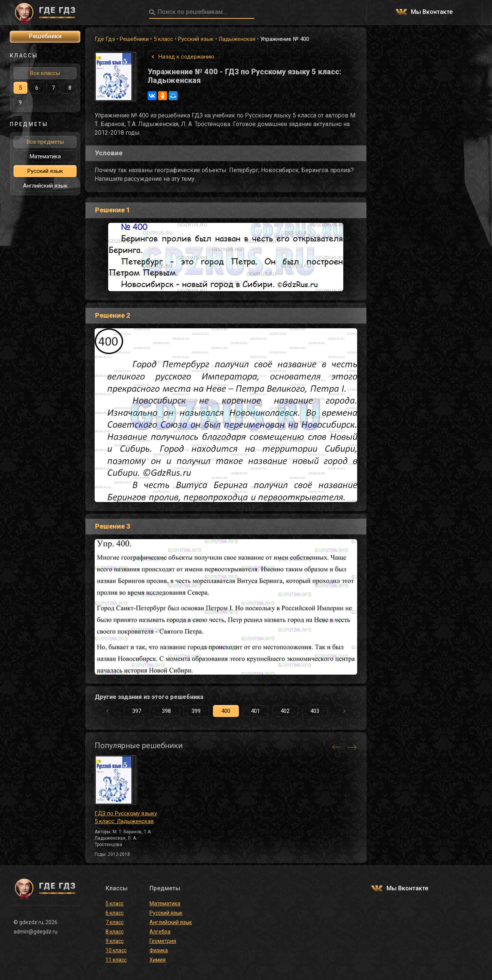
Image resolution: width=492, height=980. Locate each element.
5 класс (163, 39)
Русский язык (196, 39)
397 (137, 711)
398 (166, 711)
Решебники (134, 39)
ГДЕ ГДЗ (45, 12)
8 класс (115, 932)
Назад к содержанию (186, 57)
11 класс (116, 960)
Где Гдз (105, 39)
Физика (159, 950)
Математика (45, 156)
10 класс (116, 950)
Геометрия (163, 941)
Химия (158, 960)
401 (255, 711)
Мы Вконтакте (432, 12)
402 (285, 711)
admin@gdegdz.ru (35, 932)
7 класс (115, 922)
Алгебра (160, 932)
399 (196, 711)
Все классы (45, 73)
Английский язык (45, 186)
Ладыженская (237, 39)
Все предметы (45, 142)
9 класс (115, 941)
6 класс (115, 913)
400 (226, 711)
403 (315, 711)
